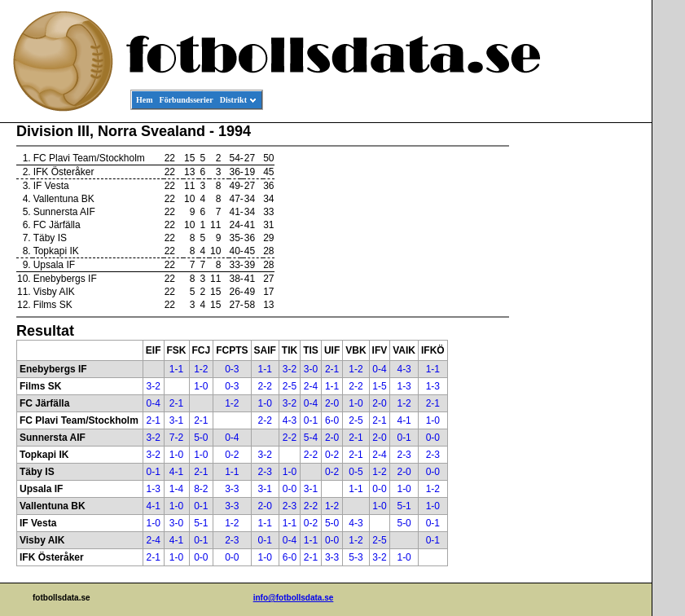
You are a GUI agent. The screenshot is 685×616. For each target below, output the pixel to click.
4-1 (404, 420)
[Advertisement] (578, 372)
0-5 (356, 472)
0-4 (379, 369)
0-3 (232, 369)
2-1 (332, 369)
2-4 (311, 386)
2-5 (290, 386)
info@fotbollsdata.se (294, 598)
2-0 (332, 403)
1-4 (176, 489)
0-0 (433, 438)
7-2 (176, 438)
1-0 (201, 386)
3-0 (311, 369)
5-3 (356, 557)
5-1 (404, 506)
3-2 (290, 369)
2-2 (265, 386)
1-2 (201, 369)
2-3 (404, 455)
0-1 (311, 420)
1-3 (404, 386)
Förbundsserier (187, 100)
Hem (145, 100)
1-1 (176, 369)
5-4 (311, 438)
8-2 (201, 489)
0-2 (232, 455)
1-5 (379, 386)
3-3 (232, 489)
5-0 (201, 438)
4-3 (404, 369)
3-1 (176, 420)
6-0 (332, 420)
